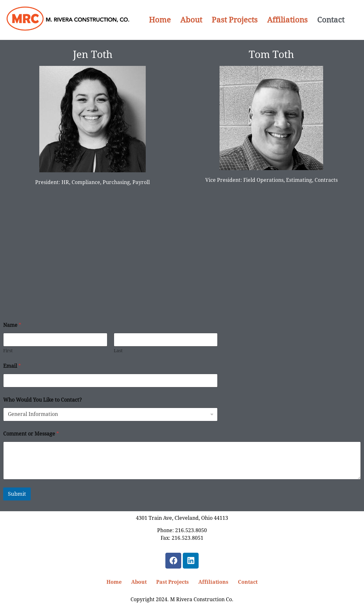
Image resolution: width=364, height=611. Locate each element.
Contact (331, 20)
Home (160, 20)
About (191, 20)
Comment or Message (31, 434)
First (8, 351)
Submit (17, 494)
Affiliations (287, 20)
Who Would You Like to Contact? (42, 400)
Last (118, 351)
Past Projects (235, 20)
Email (12, 366)
